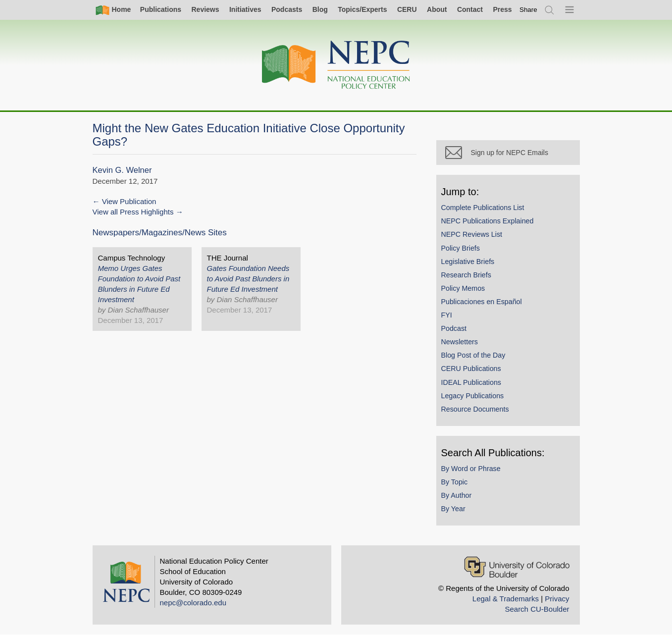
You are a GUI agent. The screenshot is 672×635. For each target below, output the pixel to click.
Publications (161, 9)
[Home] (336, 65)
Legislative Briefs (468, 262)
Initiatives (245, 9)
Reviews (205, 9)
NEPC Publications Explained (488, 221)
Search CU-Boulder (537, 609)
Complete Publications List (483, 208)
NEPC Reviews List (472, 234)
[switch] (528, 10)
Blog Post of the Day (473, 355)
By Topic (455, 482)
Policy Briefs (461, 248)
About (437, 9)
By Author (457, 495)
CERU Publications (471, 369)
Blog (320, 9)
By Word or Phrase (471, 469)
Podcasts (287, 9)
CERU (407, 9)
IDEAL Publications (471, 382)
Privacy (557, 599)
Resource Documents (475, 409)
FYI (447, 315)
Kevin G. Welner (122, 170)
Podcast (454, 328)
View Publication (129, 201)
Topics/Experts (362, 9)
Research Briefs (466, 275)
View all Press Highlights (133, 212)
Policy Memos (463, 288)
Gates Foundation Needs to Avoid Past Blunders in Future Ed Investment (248, 279)
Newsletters (460, 342)
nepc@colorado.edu (193, 603)
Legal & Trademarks (506, 599)
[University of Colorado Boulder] (517, 567)
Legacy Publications (473, 396)
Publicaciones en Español (482, 302)
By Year (453, 509)
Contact (470, 9)
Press (502, 9)
